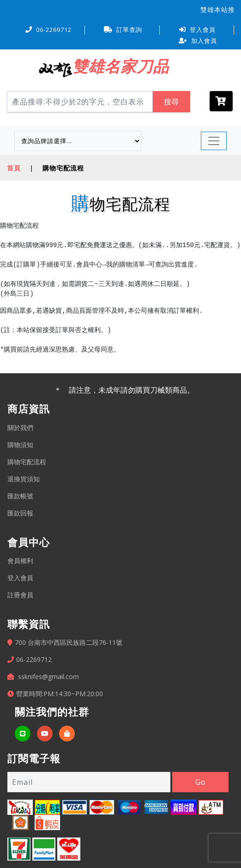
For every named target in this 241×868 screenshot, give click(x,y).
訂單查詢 (123, 30)
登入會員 (197, 30)
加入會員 (198, 41)
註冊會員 (20, 595)
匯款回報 (20, 513)
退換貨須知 (24, 479)
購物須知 (20, 445)
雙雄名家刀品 (120, 66)
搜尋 (171, 102)
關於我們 (20, 428)
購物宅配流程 (27, 462)
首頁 (14, 168)
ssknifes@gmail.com (48, 677)
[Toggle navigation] (214, 141)
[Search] (80, 102)
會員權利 (20, 561)
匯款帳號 (20, 496)
